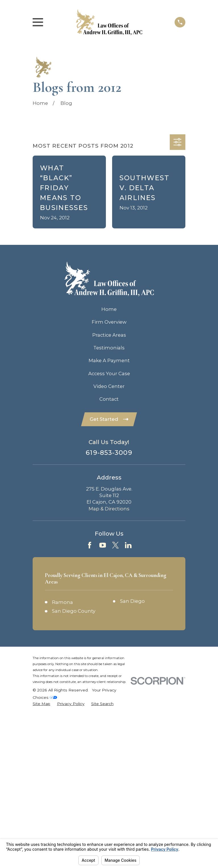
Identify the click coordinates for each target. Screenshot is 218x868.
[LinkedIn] (128, 546)
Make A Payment (109, 360)
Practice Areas (109, 335)
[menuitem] (41, 704)
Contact (109, 399)
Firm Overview (109, 322)
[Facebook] (90, 546)
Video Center (109, 386)
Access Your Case (109, 373)
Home (109, 309)
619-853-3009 (109, 453)
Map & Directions (109, 509)
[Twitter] (115, 546)
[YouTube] (103, 546)
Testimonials (109, 348)
